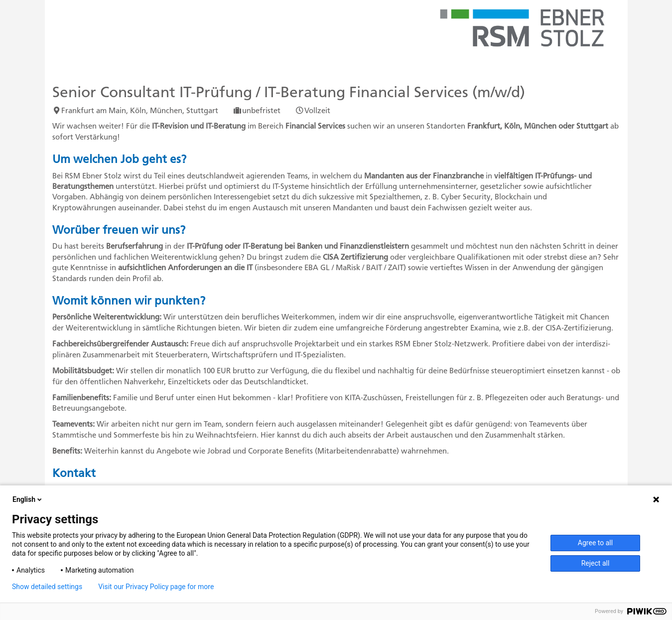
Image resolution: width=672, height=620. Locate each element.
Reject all (596, 563)
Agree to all (595, 543)
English (28, 499)
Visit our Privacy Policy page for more (156, 587)
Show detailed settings (47, 587)
